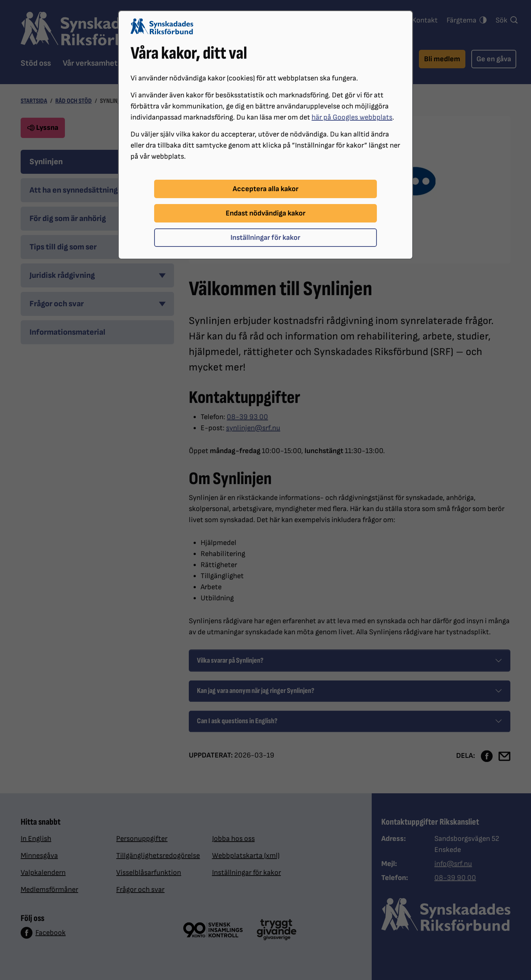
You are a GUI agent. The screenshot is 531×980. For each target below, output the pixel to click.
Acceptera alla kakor (265, 189)
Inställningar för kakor (265, 238)
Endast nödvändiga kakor (265, 213)
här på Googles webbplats (352, 117)
